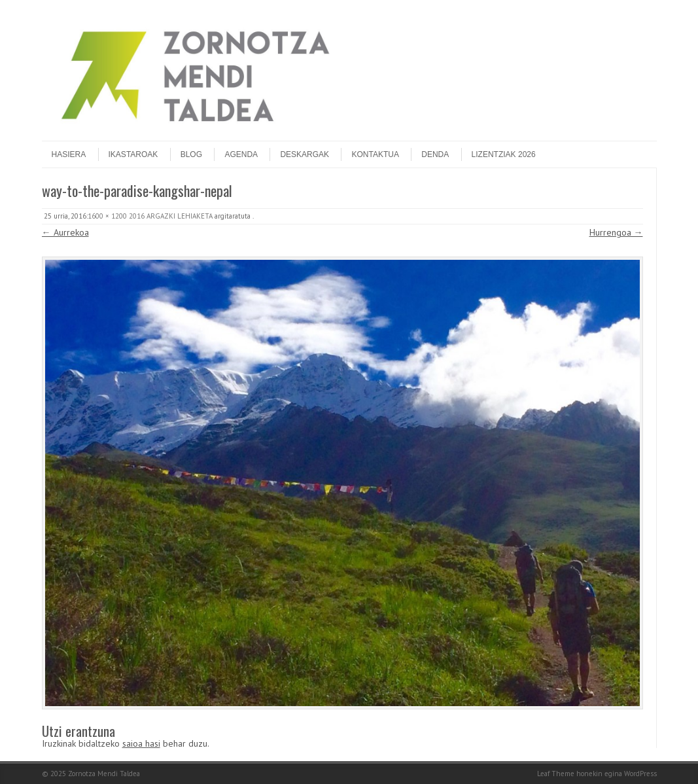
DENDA (435, 154)
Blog (191, 154)
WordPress (640, 774)
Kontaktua (375, 154)
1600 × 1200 (107, 216)
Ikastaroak (133, 154)
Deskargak (305, 154)
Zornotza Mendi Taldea (104, 774)
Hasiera (69, 154)
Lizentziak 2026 (504, 154)
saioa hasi (141, 743)
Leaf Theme (556, 774)
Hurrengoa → (616, 232)
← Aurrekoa (65, 232)
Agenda (241, 154)
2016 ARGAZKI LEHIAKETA (171, 216)
